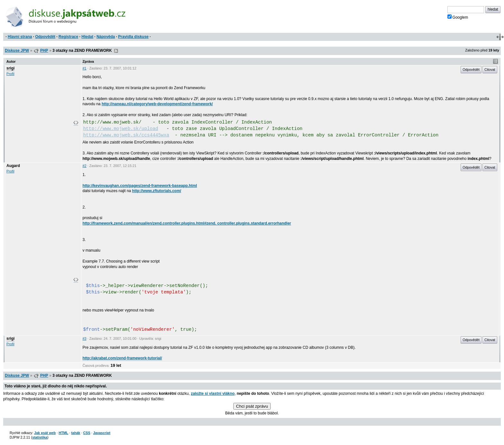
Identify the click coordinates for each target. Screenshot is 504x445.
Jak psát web (45, 433)
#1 (85, 68)
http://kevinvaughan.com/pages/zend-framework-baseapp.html (140, 186)
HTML (63, 433)
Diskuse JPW (17, 51)
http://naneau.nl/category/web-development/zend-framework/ (157, 104)
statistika (40, 437)
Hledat (87, 37)
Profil (10, 74)
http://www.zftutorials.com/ (157, 191)
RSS (116, 51)
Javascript (102, 433)
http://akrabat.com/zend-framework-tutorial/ (122, 358)
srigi (10, 68)
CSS (87, 433)
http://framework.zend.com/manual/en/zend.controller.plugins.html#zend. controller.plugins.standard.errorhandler (187, 223)
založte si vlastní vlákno (213, 394)
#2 (85, 166)
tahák (76, 433)
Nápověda (106, 37)
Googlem (458, 17)
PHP (44, 51)
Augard (13, 166)
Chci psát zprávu (252, 406)
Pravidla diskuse (134, 37)
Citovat (490, 70)
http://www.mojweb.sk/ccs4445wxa (126, 135)
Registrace (68, 37)
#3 (85, 338)
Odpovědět (45, 37)
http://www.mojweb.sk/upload (121, 129)
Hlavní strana (20, 37)
